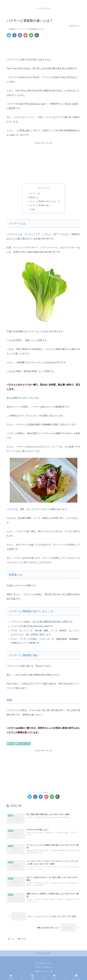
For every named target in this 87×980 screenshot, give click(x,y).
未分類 (11, 744)
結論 (33, 209)
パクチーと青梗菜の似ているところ (45, 201)
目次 (40, 188)
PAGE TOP (43, 958)
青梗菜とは (34, 197)
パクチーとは (35, 193)
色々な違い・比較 (23, 744)
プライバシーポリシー (44, 972)
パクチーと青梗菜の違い (40, 205)
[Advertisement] (43, 47)
